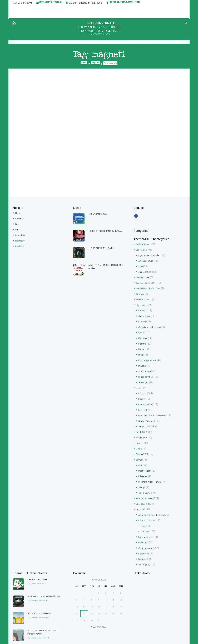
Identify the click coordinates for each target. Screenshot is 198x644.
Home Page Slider (146, 299)
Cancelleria (21, 235)
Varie (141, 267)
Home (83, 63)
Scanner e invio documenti (153, 475)
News (139, 438)
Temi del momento (146, 491)
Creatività (20, 245)
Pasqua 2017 (143, 448)
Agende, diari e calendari (151, 256)
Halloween (144, 336)
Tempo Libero (146, 422)
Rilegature (144, 470)
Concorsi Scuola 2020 (148, 283)
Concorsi (143, 390)
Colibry (142, 459)
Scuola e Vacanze (148, 416)
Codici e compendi (148, 513)
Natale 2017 (142, 427)
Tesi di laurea (145, 555)
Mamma (143, 341)
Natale (142, 347)
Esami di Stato (146, 400)
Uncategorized (144, 497)
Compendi (146, 523)
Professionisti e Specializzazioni (156, 411)
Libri (17, 224)
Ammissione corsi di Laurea (154, 507)
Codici (144, 518)
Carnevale (144, 309)
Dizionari (143, 395)
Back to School (144, 245)
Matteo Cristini (38, 574)
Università (21, 219)
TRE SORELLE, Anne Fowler (42, 604)
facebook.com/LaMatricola (124, 3)
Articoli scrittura (147, 261)
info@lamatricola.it (50, 3)
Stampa (143, 481)
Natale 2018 (142, 432)
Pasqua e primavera (149, 357)
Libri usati (143, 406)
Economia (144, 534)
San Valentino (146, 368)
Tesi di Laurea (146, 486)
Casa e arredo (146, 315)
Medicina (143, 550)
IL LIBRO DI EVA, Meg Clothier (103, 248)
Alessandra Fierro (39, 594)
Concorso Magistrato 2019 (151, 288)
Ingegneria (144, 545)
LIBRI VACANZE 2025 (99, 214)
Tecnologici (145, 379)
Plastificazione (146, 464)
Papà (141, 352)
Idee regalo (21, 240)
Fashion (143, 320)
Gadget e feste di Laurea (151, 325)
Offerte (140, 443)
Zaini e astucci (146, 272)
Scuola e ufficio (147, 374)
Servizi (19, 229)
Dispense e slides (148, 529)
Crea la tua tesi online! (39, 570)
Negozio (96, 63)
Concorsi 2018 (144, 277)
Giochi (142, 331)
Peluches (143, 363)
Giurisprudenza (147, 539)
